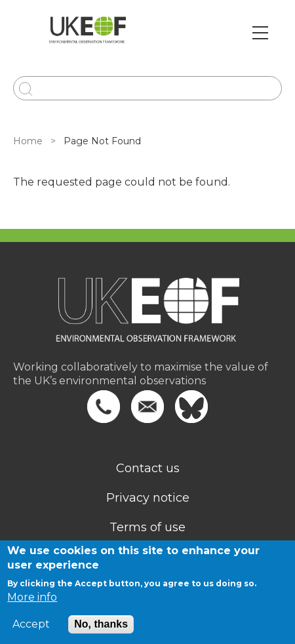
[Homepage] (147, 318)
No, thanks (101, 624)
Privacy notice (148, 498)
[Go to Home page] (88, 33)
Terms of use (147, 527)
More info (32, 597)
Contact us (148, 468)
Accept (31, 624)
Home (28, 141)
